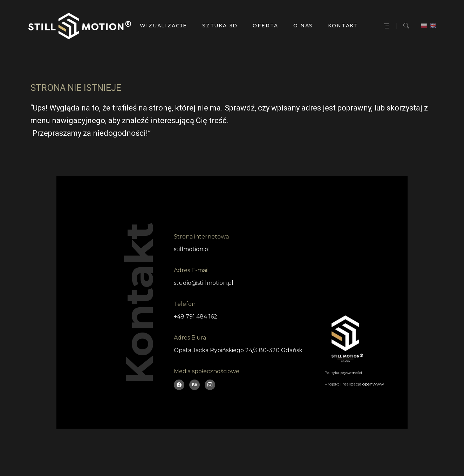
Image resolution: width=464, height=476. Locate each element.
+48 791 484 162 (196, 317)
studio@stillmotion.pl (204, 283)
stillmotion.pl (192, 249)
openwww (373, 384)
